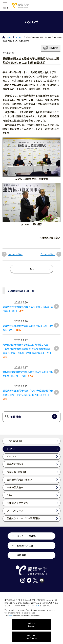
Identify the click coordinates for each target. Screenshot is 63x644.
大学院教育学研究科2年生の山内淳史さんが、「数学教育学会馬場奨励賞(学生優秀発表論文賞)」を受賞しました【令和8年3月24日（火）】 (27, 349)
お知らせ (19, 37)
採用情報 (22, 555)
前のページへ (15, 254)
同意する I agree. (32, 625)
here (11, 616)
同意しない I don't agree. (32, 637)
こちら (37, 605)
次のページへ (48, 254)
